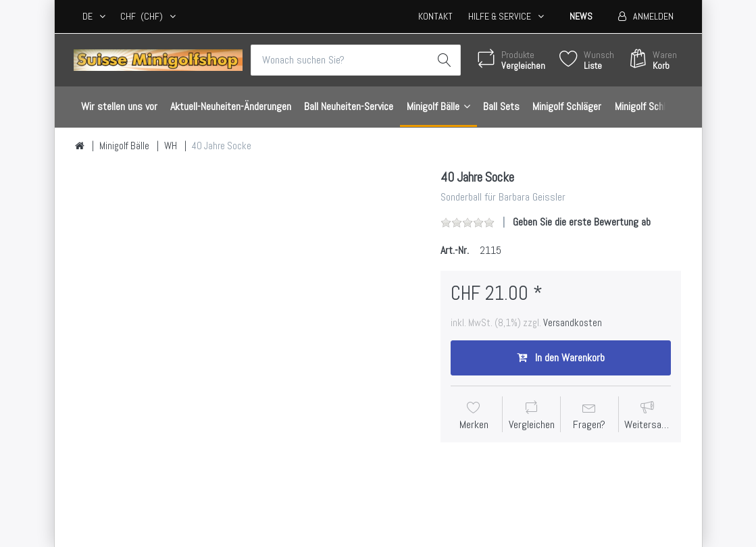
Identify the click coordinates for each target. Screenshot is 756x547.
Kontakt (435, 16)
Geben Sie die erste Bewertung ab (582, 222)
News (581, 16)
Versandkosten (573, 323)
